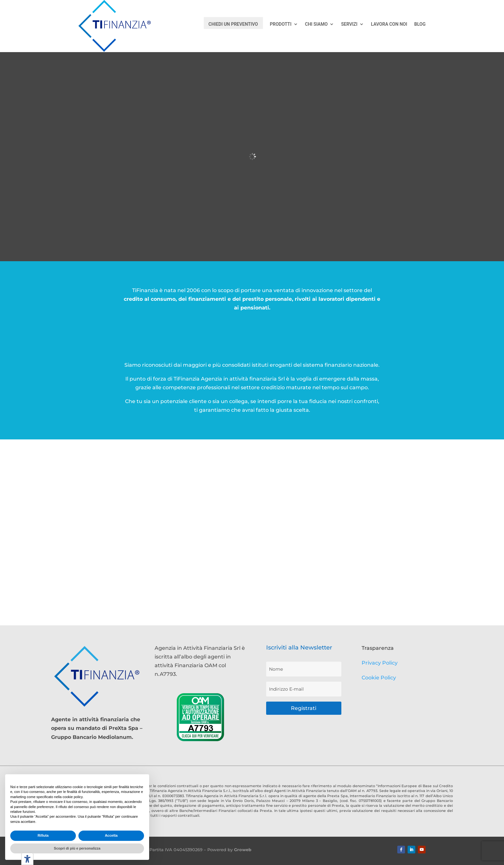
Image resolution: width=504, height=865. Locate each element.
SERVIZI (349, 24)
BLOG (420, 24)
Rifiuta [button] (43, 835)
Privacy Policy (380, 663)
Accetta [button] (111, 835)
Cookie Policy (379, 678)
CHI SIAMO (316, 24)
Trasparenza (378, 648)
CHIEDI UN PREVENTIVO (233, 24)
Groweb (243, 850)
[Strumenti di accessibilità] (27, 859)
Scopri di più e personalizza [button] (77, 848)
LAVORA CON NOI (389, 24)
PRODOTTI (281, 24)
